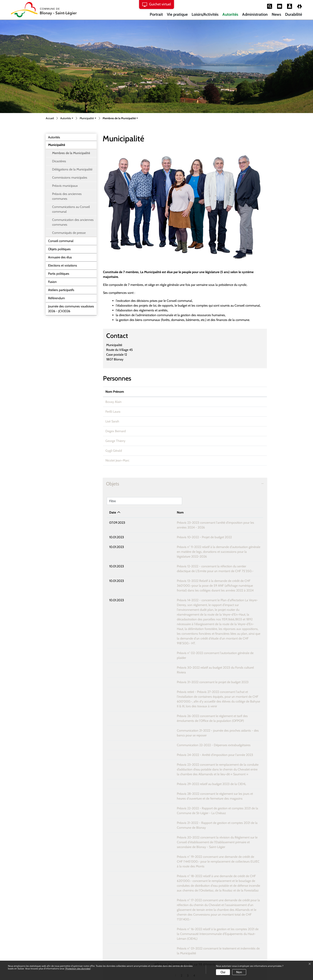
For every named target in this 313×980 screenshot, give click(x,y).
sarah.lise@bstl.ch (227, 421)
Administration (255, 14)
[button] (67, 119)
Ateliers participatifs (61, 290)
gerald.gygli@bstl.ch (229, 451)
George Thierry (115, 441)
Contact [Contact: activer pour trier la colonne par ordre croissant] (221, 392)
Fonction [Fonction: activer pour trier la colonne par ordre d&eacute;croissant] (151, 392)
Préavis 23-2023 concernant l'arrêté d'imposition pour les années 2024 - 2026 (183, 523)
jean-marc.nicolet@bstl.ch (233, 460)
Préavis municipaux (65, 186)
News (276, 14)
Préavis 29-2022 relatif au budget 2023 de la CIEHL (165, 727)
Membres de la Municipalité (71, 154)
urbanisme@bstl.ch (228, 441)
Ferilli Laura (113, 412)
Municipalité (57, 145)
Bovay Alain (113, 402)
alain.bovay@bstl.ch (229, 402)
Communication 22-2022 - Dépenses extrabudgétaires (167, 692)
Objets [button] (113, 484)
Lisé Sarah (112, 421)
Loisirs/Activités (205, 14)
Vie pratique (177, 14)
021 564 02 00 (56, 930)
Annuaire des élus (60, 257)
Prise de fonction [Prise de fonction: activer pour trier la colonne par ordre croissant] (184, 392)
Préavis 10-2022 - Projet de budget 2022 (157, 532)
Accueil (50, 118)
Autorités (230, 14)
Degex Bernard (116, 431)
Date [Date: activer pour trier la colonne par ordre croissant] (113, 512)
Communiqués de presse (69, 233)
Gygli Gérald (114, 451)
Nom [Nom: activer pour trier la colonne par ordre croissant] (133, 512)
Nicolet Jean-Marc (117, 460)
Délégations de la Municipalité (72, 169)
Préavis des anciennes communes (67, 196)
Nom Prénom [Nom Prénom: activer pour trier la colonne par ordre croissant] (115, 392)
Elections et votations (63, 265)
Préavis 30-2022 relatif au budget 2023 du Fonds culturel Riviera (173, 629)
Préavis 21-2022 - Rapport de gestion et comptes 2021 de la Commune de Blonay (185, 765)
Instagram (56, 939)
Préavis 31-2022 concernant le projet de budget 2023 (166, 639)
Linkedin (54, 953)
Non (239, 972)
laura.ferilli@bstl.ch (228, 412)
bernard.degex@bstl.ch (231, 431)
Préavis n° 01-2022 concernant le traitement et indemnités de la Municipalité (181, 857)
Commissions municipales (70, 178)
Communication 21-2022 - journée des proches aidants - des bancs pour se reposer (186, 683)
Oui (223, 972)
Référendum (56, 298)
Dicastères (59, 161)
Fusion (52, 282)
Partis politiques (59, 274)
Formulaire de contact (118, 930)
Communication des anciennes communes (73, 222)
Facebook (55, 946)
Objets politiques (59, 249)
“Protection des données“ (78, 969)
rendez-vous (181, 921)
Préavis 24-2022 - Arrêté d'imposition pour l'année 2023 (168, 702)
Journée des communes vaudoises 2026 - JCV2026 (71, 309)
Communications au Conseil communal (71, 209)
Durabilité (294, 14)
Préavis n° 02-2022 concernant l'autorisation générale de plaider (173, 619)
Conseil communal (61, 241)
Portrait (156, 14)
